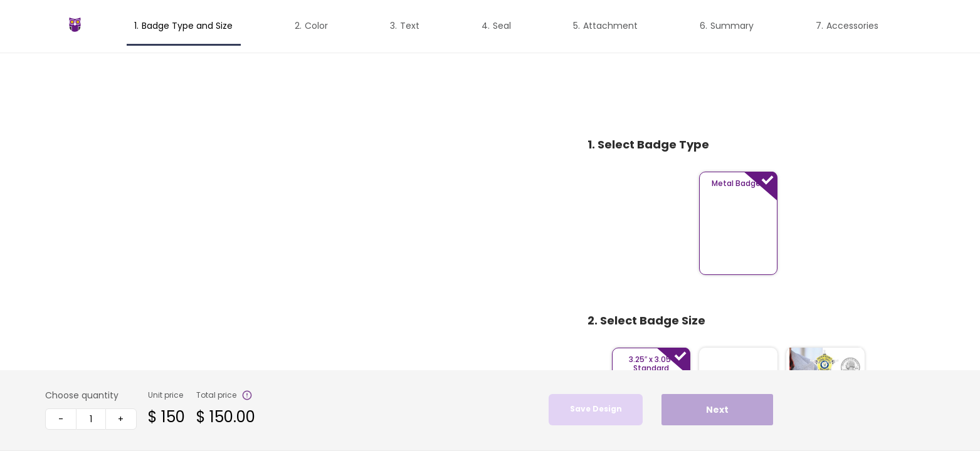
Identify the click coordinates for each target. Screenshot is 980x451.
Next (717, 410)
